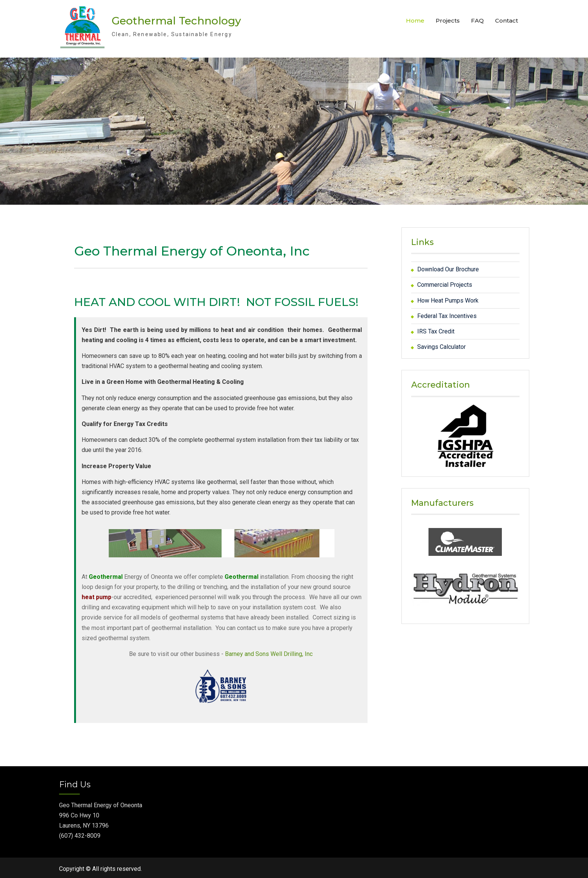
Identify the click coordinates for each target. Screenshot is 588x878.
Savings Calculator (441, 345)
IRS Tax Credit (436, 329)
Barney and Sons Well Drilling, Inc (269, 652)
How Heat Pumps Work (448, 299)
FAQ (477, 20)
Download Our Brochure (448, 267)
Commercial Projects (445, 283)
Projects (448, 20)
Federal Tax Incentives (447, 314)
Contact (507, 20)
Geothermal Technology (176, 20)
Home (415, 20)
